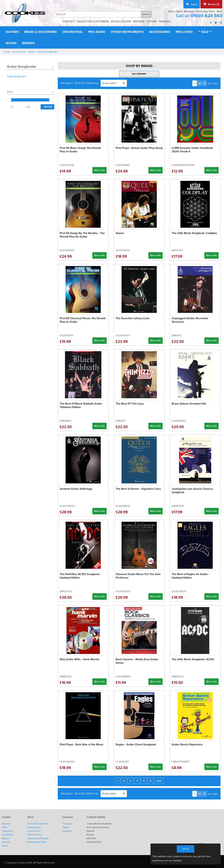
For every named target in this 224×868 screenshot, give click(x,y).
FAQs (5, 826)
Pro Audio (100, 32)
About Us (6, 822)
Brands (50, 43)
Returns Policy (35, 833)
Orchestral (75, 32)
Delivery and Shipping (38, 836)
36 (200, 83)
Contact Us (7, 829)
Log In (191, 4)
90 (205, 83)
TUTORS (154, 22)
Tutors (5, 843)
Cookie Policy (34, 829)
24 (195, 83)
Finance (6, 840)
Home (7, 51)
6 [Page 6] (150, 780)
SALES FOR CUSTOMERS (91, 22)
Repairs (6, 836)
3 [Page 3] (131, 780)
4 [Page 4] (137, 780)
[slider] (9, 99)
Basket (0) (211, 4)
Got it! (185, 849)
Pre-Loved (192, 32)
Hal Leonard (139, 73)
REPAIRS (140, 22)
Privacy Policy (34, 826)
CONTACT (66, 22)
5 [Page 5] (144, 780)
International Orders (37, 840)
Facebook (68, 822)
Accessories (166, 32)
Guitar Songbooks (48, 51)
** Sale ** (13, 43)
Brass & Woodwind (42, 32)
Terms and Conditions (38, 822)
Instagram (68, 829)
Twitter (66, 826)
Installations (8, 833)
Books (32, 43)
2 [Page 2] (124, 780)
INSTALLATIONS (121, 22)
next (159, 780)
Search (146, 14)
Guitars (13, 32)
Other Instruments (132, 32)
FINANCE (168, 22)
